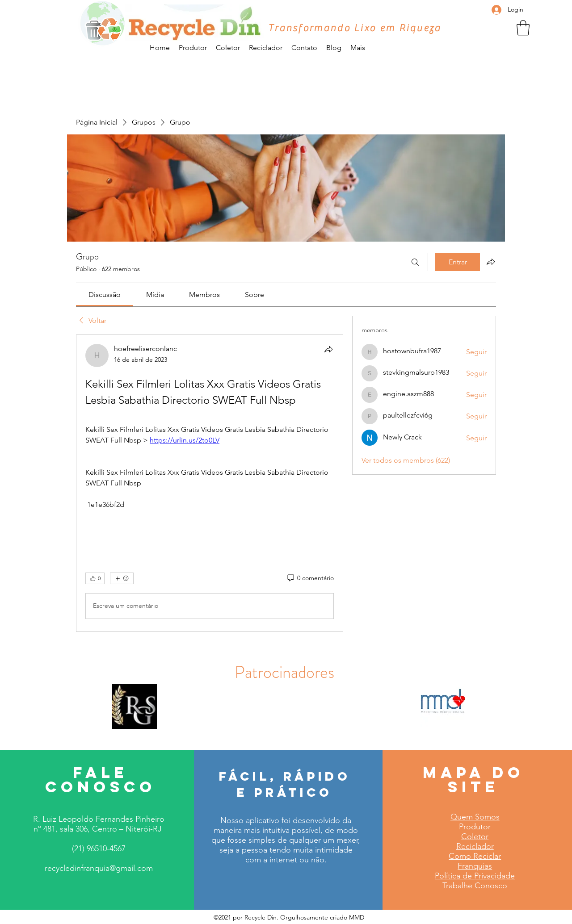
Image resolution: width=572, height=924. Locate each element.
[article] (210, 483)
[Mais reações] (122, 578)
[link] (105, 295)
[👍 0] (95, 578)
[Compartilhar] (328, 349)
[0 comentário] (310, 578)
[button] (523, 28)
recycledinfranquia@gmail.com (99, 868)
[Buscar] (415, 262)
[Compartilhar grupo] (491, 262)
